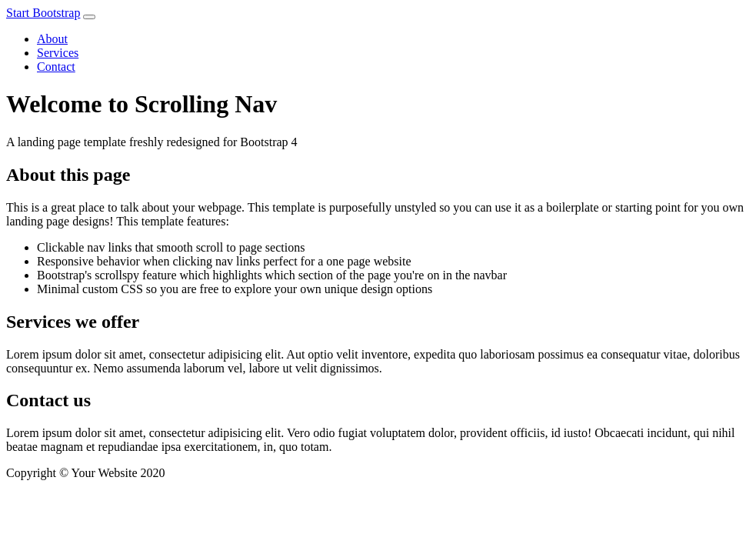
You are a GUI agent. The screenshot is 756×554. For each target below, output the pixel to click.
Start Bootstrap (43, 13)
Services (58, 53)
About (52, 39)
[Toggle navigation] (89, 17)
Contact (56, 67)
